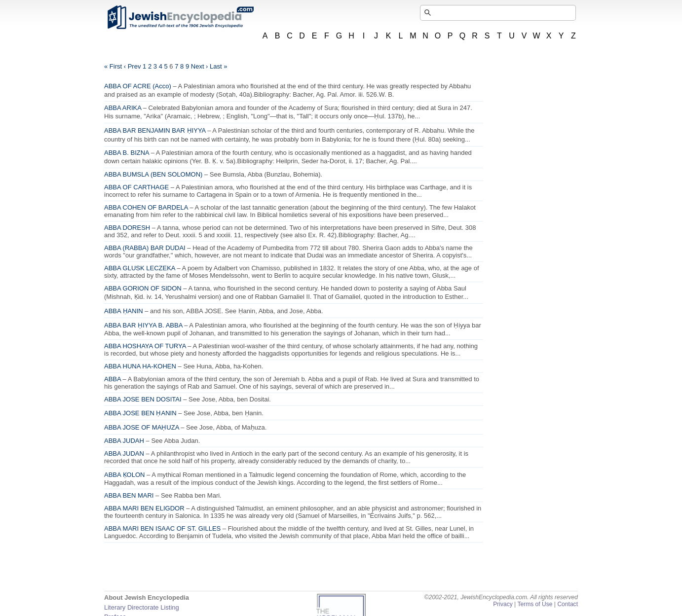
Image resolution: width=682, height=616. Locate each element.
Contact (568, 604)
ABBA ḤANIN (124, 311)
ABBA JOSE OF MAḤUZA (142, 427)
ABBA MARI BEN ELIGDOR (144, 508)
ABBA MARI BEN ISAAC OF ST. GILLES (162, 528)
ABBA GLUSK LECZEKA (140, 268)
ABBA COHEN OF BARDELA (146, 207)
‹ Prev (133, 66)
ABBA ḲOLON (124, 475)
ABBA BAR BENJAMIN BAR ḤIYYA (155, 130)
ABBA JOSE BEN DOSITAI (143, 399)
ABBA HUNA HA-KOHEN (140, 366)
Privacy (503, 604)
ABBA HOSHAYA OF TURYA (145, 346)
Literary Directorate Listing (142, 607)
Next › (200, 66)
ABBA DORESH (127, 228)
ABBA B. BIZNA (127, 153)
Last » (218, 66)
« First (113, 66)
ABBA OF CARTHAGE (136, 187)
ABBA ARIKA (123, 108)
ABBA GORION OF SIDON (143, 288)
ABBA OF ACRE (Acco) (138, 86)
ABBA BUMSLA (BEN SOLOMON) (153, 174)
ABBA (113, 379)
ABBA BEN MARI (129, 495)
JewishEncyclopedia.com (180, 17)
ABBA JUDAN (124, 453)
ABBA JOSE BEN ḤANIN (140, 413)
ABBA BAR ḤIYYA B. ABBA (143, 325)
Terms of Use (535, 604)
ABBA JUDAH (124, 441)
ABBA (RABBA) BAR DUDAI (145, 248)
